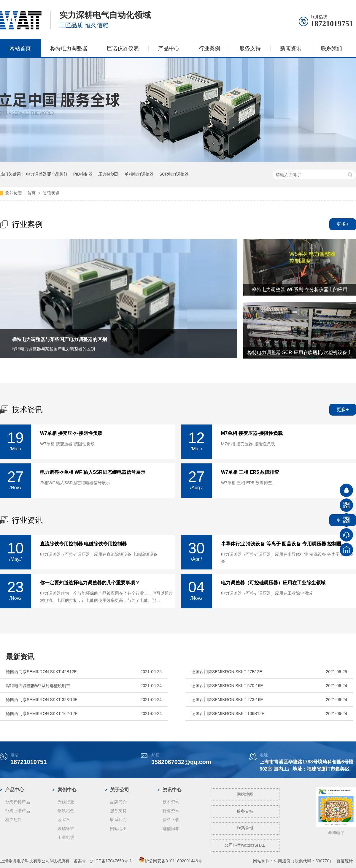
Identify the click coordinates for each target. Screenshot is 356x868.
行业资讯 (27, 520)
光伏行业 (66, 802)
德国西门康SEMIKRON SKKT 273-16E (227, 700)
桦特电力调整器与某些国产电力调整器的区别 (59, 339)
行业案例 (209, 48)
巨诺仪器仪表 (123, 48)
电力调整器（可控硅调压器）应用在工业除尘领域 (273, 583)
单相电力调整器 (139, 174)
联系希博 (245, 828)
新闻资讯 (291, 48)
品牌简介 (118, 802)
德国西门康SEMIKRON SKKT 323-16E (42, 700)
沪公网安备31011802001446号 (170, 861)
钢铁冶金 (66, 811)
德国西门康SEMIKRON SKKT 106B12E (228, 714)
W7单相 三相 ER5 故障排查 (250, 472)
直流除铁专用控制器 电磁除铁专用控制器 (83, 544)
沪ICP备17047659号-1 (111, 861)
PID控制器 (83, 174)
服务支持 (250, 48)
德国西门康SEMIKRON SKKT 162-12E (42, 714)
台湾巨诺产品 (18, 811)
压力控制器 (109, 174)
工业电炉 (66, 837)
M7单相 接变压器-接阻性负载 (252, 433)
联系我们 (331, 48)
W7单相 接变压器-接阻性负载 (71, 433)
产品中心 (169, 48)
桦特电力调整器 (69, 48)
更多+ (343, 224)
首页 (32, 193)
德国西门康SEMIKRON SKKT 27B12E (227, 672)
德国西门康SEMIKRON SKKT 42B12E (41, 672)
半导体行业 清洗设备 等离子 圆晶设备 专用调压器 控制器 (281, 544)
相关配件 (13, 820)
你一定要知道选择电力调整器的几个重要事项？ (90, 583)
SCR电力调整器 (174, 174)
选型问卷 (171, 828)
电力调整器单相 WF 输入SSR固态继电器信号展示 (93, 472)
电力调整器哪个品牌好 (47, 174)
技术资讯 (27, 410)
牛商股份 (282, 861)
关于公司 (120, 790)
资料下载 (171, 820)
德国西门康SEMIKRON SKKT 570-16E (227, 686)
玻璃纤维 (66, 828)
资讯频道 (51, 193)
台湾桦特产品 (18, 802)
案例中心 (67, 790)
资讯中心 (172, 790)
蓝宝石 (64, 820)
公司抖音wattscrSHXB (245, 845)
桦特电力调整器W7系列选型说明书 (38, 686)
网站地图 (118, 828)
